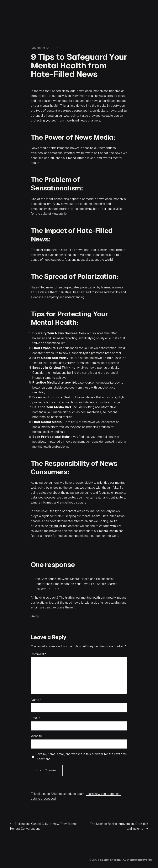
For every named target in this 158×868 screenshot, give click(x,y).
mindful (73, 422)
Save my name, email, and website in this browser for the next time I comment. (81, 757)
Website (36, 736)
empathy (53, 297)
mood (72, 158)
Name (36, 700)
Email (36, 718)
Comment (39, 654)
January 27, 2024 (47, 589)
